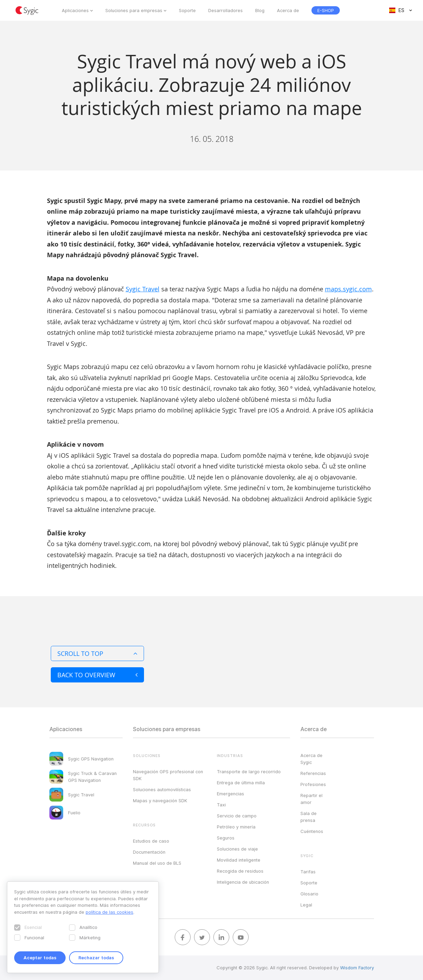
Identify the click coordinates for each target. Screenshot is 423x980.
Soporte (187, 10)
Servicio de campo (237, 816)
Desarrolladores (225, 10)
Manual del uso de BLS (157, 863)
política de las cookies (109, 912)
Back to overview (97, 675)
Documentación (149, 852)
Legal (306, 905)
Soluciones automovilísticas (162, 789)
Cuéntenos (312, 831)
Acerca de (288, 10)
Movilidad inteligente (239, 860)
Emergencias (230, 794)
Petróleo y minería (236, 827)
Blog (260, 10)
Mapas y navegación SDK (160, 801)
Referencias (313, 773)
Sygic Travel (143, 289)
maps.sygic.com (348, 289)
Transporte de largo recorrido (249, 772)
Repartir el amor (311, 799)
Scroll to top (97, 653)
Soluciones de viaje (237, 849)
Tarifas (308, 872)
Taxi (221, 805)
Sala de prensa (309, 817)
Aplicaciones (75, 10)
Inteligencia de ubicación (243, 882)
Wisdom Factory (357, 968)
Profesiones (313, 784)
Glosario (309, 894)
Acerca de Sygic (311, 759)
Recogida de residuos (240, 871)
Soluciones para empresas (134, 10)
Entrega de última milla (241, 783)
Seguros (226, 838)
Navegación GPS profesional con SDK (168, 775)
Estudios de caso (151, 841)
